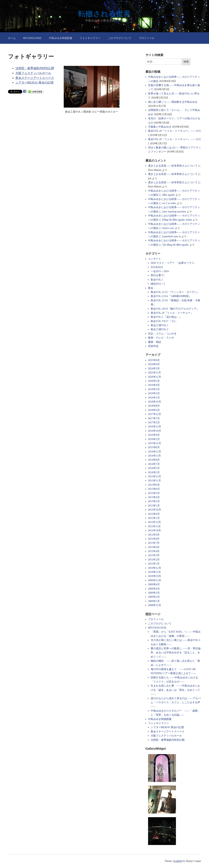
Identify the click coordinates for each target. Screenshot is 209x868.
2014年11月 (154, 456)
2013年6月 (154, 489)
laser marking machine (174, 212)
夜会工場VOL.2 (159, 329)
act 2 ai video (169, 203)
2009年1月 (154, 601)
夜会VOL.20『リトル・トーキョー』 (172, 313)
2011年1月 (154, 564)
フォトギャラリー (90, 38)
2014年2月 (154, 472)
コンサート (155, 259)
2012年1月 (154, 518)
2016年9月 (154, 435)
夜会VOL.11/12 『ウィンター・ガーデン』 (175, 292)
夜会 (151, 288)
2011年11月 (154, 526)
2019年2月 (154, 393)
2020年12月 (155, 377)
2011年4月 (154, 551)
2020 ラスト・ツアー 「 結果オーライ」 (174, 263)
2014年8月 (154, 460)
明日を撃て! (158, 275)
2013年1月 (154, 506)
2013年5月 (154, 493)
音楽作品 (153, 346)
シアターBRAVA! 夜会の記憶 (34, 82)
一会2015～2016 (160, 271)
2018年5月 (154, 410)
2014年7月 (154, 464)
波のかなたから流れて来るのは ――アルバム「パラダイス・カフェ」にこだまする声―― (176, 703)
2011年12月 (154, 522)
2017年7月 (154, 418)
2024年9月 (154, 364)
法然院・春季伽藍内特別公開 (35, 68)
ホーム (12, 38)
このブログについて (120, 38)
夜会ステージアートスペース (35, 78)
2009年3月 (154, 593)
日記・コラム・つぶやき (162, 334)
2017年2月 (154, 422)
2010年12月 (155, 568)
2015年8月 (154, 447)
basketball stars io (172, 236)
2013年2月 (154, 501)
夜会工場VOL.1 (159, 325)
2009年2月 (154, 597)
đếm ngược (169, 195)
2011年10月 (154, 530)
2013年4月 (154, 497)
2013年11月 (154, 481)
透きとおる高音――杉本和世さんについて (173, 166)
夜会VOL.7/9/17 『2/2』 (164, 321)
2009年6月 (154, 584)
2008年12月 (155, 605)
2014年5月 (154, 468)
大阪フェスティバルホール (33, 73)
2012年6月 (154, 514)
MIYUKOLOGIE (32, 38)
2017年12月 (155, 414)
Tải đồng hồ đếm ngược (176, 245)
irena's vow (168, 228)
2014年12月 (155, 452)
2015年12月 (155, 443)
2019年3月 (154, 389)
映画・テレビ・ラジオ (161, 338)
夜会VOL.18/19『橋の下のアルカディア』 (175, 309)
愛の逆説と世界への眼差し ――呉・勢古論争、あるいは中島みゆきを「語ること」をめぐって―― (176, 653)
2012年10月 (155, 510)
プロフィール (147, 38)
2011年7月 (154, 543)
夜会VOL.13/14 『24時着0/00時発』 (171, 296)
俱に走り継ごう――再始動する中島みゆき (173, 102)
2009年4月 (154, 589)
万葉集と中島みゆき (160, 127)
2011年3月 (154, 555)
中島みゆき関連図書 (61, 38)
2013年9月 (154, 485)
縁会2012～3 (158, 284)
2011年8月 (154, 539)
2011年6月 (154, 547)
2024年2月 (154, 369)
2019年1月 (154, 398)
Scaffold (178, 861)
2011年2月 (154, 560)
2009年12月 (155, 580)
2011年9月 (154, 535)
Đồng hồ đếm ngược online (177, 220)
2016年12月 (155, 427)
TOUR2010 (157, 267)
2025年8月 (154, 360)
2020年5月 (154, 381)
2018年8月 (154, 406)
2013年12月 (155, 476)
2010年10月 (155, 576)
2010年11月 (154, 572)
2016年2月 (154, 439)
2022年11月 (154, 373)
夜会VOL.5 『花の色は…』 (166, 317)
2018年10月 (155, 402)
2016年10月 (155, 431)
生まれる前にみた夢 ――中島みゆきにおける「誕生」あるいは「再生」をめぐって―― (175, 690)
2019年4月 (154, 385)
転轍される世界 (104, 14)
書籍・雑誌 (155, 342)
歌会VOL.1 (157, 280)
